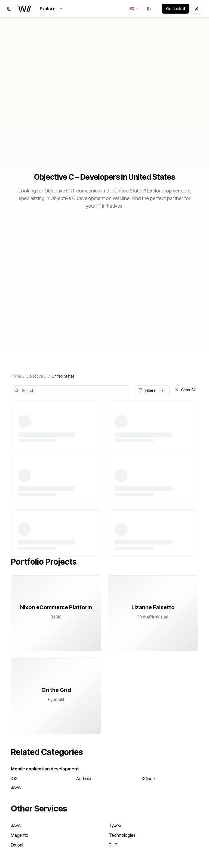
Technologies (122, 835)
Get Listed (176, 9)
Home (16, 376)
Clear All (185, 390)
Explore (51, 9)
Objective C (36, 376)
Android (84, 779)
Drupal (17, 845)
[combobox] (135, 9)
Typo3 (115, 825)
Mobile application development (45, 769)
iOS (14, 779)
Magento (20, 835)
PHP (113, 845)
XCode (148, 779)
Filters (152, 390)
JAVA (16, 787)
